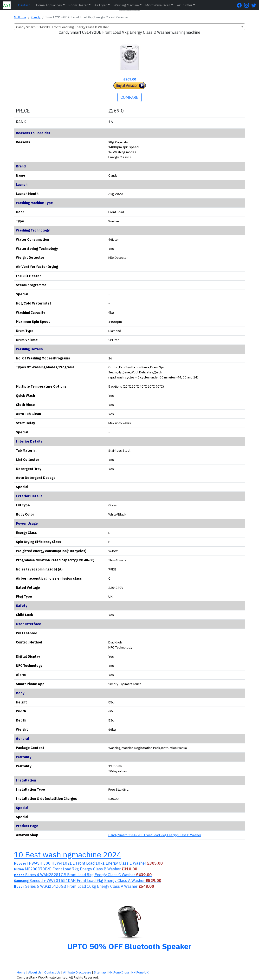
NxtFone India (119, 972)
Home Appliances (49, 5)
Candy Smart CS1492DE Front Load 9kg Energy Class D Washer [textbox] (63, 27)
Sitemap (100, 972)
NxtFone (20, 17)
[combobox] (129, 27)
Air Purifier (185, 5)
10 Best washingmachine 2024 (68, 854)
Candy (36, 17)
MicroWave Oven (158, 5)
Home (21, 972)
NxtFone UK (140, 972)
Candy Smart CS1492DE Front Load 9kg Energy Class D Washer (155, 835)
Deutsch (24, 5)
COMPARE (129, 97)
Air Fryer (101, 5)
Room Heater (78, 5)
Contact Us (52, 972)
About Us (35, 972)
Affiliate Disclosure (77, 972)
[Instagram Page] (248, 5)
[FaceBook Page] (240, 5)
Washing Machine (126, 5)
